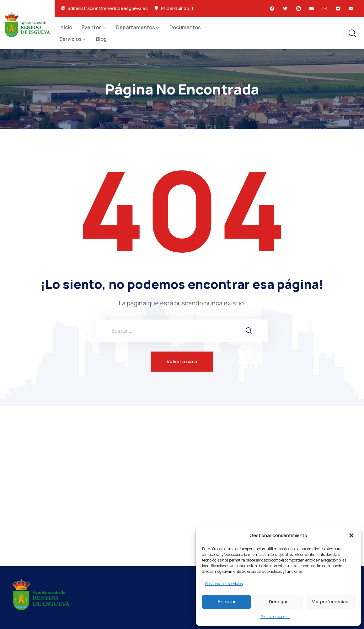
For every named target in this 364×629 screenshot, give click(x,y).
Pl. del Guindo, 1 (177, 8)
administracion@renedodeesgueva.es (108, 8)
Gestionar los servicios (224, 584)
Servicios (70, 39)
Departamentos (136, 27)
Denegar (278, 602)
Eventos (92, 27)
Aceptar (227, 602)
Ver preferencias (330, 602)
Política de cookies (275, 617)
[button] (351, 535)
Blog (101, 39)
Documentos (185, 27)
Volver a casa (182, 361)
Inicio (66, 27)
